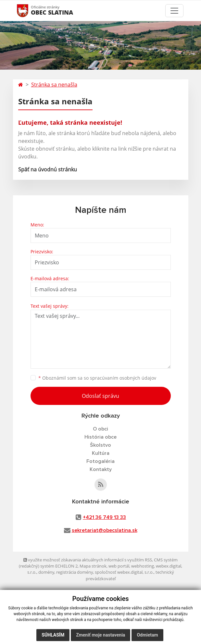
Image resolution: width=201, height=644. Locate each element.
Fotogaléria (100, 461)
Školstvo (100, 445)
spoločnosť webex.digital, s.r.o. (124, 572)
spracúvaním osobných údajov (123, 378)
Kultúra (101, 453)
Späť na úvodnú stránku (48, 169)
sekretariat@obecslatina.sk (105, 530)
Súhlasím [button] (53, 635)
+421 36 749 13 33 (104, 517)
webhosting (143, 566)
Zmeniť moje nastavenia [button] (100, 635)
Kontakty (101, 469)
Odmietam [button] (147, 635)
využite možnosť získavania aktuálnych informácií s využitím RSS (88, 560)
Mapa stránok (93, 566)
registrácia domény (75, 572)
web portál (119, 566)
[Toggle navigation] (174, 11)
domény (46, 572)
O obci (100, 429)
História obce (100, 437)
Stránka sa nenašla (54, 85)
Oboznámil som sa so (97, 378)
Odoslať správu (100, 396)
